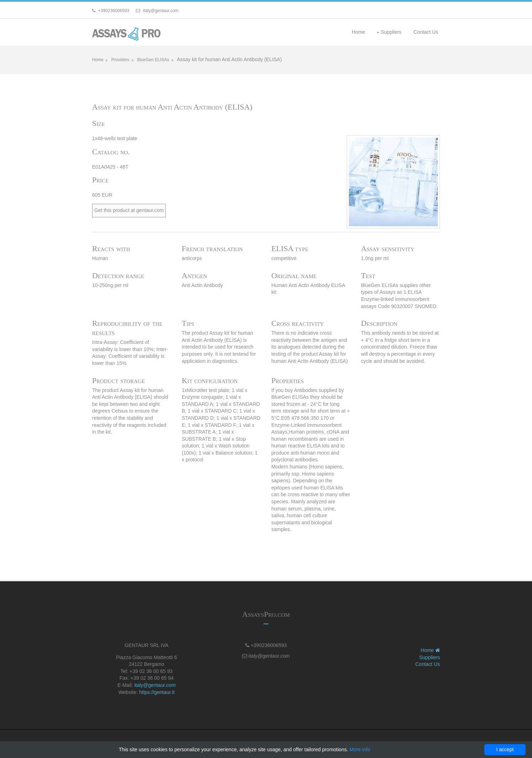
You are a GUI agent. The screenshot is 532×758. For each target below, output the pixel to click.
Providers (120, 60)
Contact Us (426, 32)
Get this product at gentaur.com (129, 210)
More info (360, 749)
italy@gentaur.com (155, 685)
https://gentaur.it (157, 692)
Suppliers (391, 32)
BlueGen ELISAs (153, 60)
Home (358, 32)
